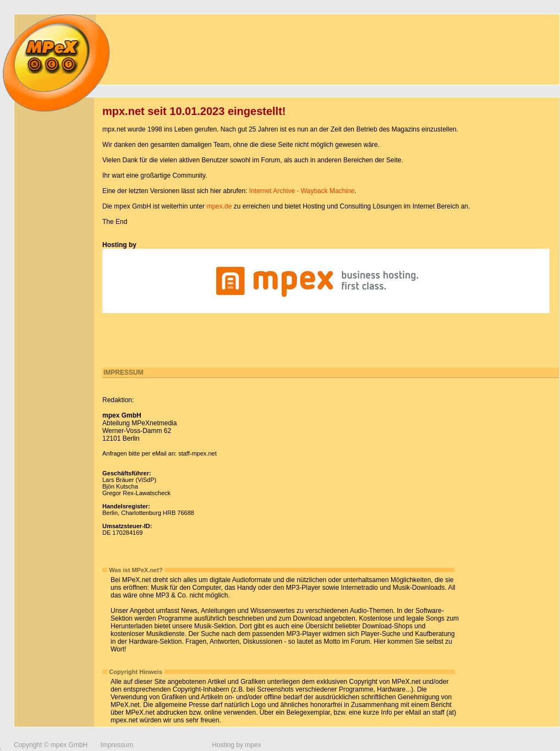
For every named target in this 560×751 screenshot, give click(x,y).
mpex (253, 745)
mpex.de (219, 206)
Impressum (117, 745)
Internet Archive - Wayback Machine (302, 191)
